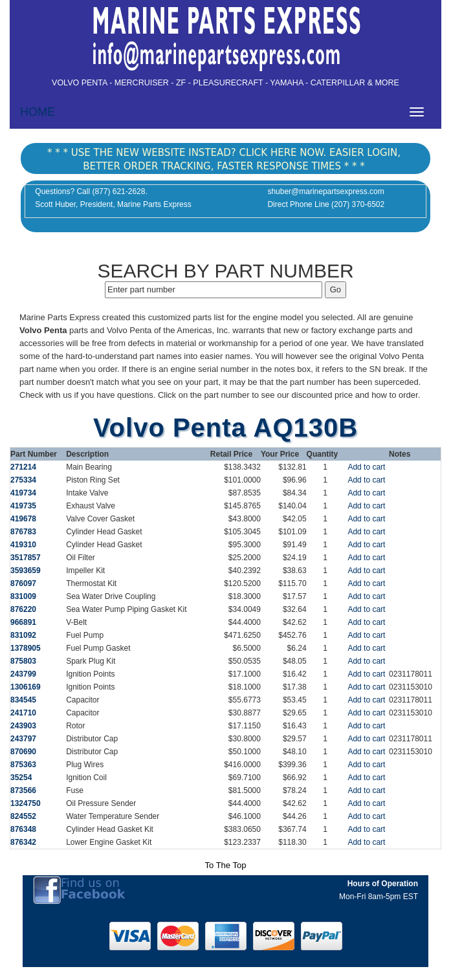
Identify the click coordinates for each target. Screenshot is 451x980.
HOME (38, 112)
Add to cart (366, 467)
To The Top (226, 865)
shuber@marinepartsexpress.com (325, 191)
